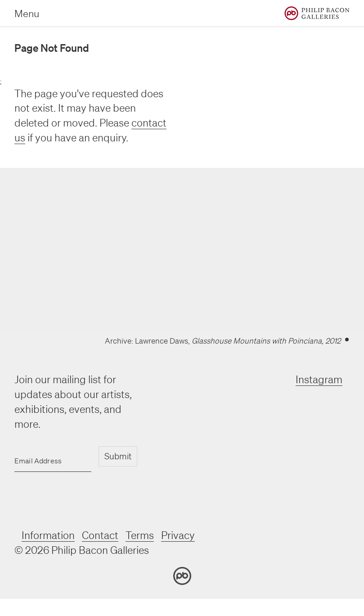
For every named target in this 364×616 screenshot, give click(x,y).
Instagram (319, 379)
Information (48, 535)
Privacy (178, 535)
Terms (140, 535)
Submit (118, 456)
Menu (27, 13)
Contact (100, 535)
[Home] (317, 13)
